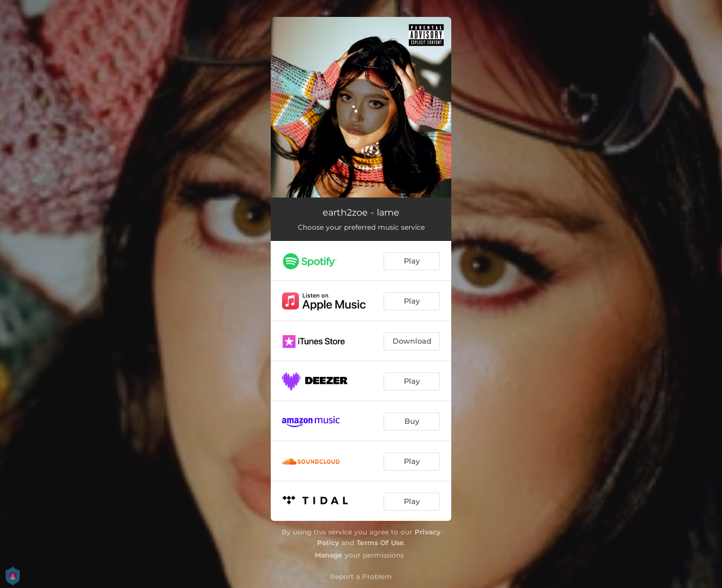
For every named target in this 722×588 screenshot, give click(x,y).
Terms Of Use (380, 543)
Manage (329, 555)
